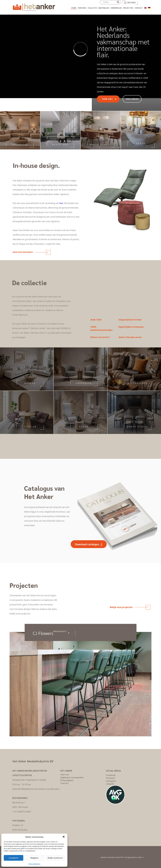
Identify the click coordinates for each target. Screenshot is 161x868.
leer (61, 203)
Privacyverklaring (34, 864)
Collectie (92, 8)
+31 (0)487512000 (22, 811)
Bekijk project (60, 631)
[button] (64, 837)
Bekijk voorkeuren (55, 858)
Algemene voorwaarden (72, 777)
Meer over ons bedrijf (30, 252)
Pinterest (110, 778)
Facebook (111, 775)
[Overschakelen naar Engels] (145, 7)
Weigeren (34, 858)
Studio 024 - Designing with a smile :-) (129, 857)
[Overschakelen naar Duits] (149, 7)
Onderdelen (116, 8)
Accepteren (14, 858)
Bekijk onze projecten (129, 607)
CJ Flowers (43, 633)
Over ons (82, 8)
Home (74, 8)
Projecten (128, 8)
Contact (139, 8)
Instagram (111, 781)
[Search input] (109, 2)
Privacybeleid (67, 780)
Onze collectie (132, 99)
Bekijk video (107, 99)
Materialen (104, 8)
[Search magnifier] (118, 3)
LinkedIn (110, 784)
